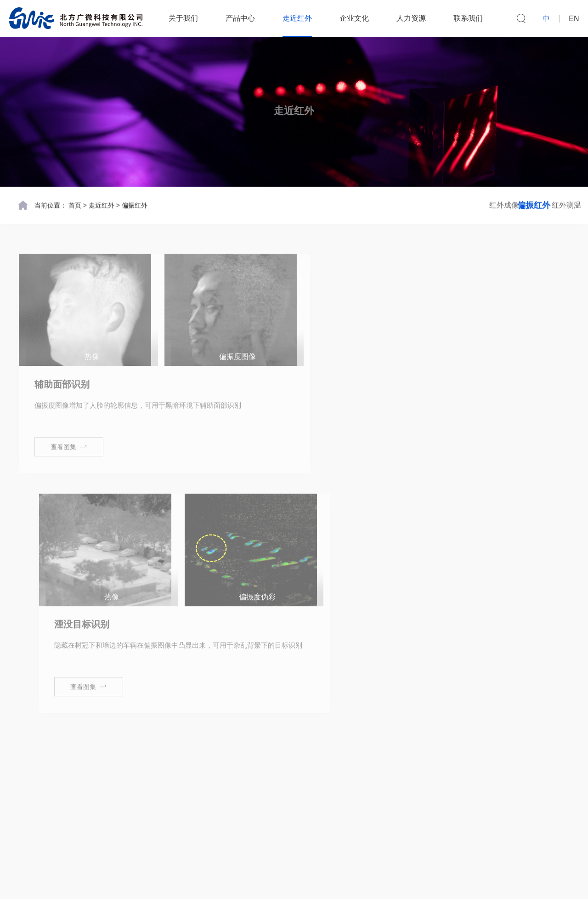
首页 (75, 205)
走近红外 (299, 18)
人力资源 (413, 18)
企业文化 (356, 18)
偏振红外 (135, 205)
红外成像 (432, 204)
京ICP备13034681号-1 (371, 883)
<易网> (464, 883)
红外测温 (542, 204)
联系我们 (469, 18)
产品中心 (242, 18)
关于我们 (185, 18)
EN (574, 19)
